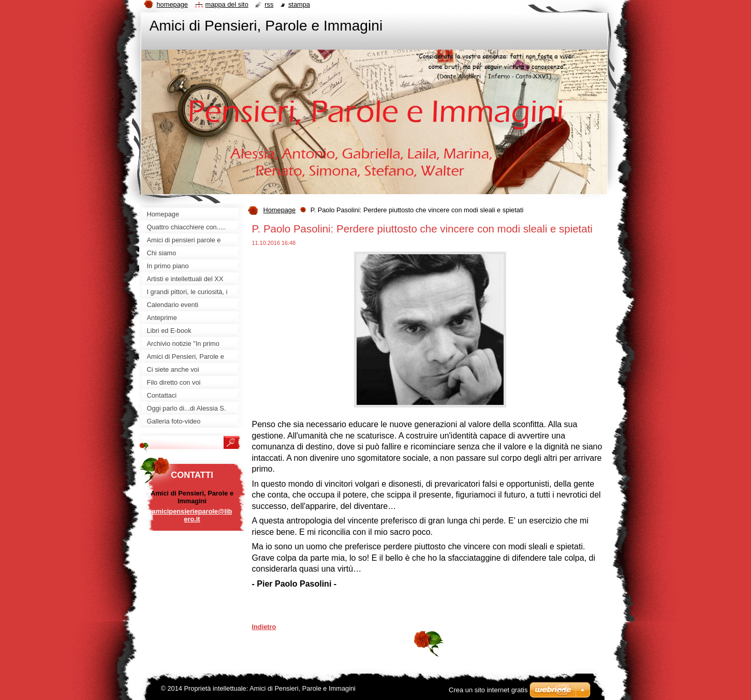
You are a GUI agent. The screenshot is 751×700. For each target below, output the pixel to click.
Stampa (299, 4)
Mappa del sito (227, 4)
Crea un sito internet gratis (488, 690)
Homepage (280, 210)
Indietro (264, 627)
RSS (269, 4)
